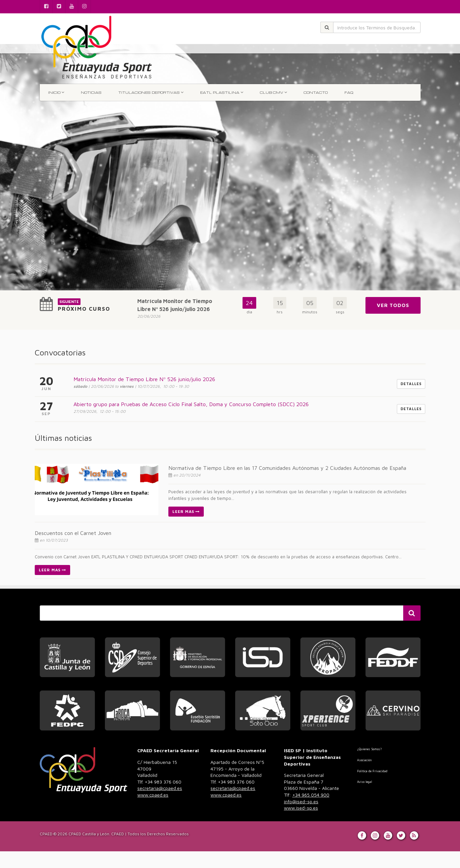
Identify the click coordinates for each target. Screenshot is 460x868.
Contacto (316, 92)
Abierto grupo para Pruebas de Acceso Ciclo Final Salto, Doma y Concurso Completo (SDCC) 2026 (191, 404)
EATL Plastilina (222, 92)
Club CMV (273, 92)
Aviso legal (365, 782)
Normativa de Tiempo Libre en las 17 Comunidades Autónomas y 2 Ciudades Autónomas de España (287, 468)
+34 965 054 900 (311, 795)
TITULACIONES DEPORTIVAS (151, 92)
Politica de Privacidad (372, 771)
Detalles (411, 384)
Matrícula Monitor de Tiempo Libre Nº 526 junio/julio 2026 (144, 379)
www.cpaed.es (153, 795)
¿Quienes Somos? (369, 749)
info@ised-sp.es (301, 801)
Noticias (91, 92)
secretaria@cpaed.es (160, 788)
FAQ (349, 92)
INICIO (56, 92)
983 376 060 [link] (160, 788)
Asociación (364, 760)
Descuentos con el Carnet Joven (73, 533)
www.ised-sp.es (301, 808)
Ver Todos (393, 305)
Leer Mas (186, 511)
